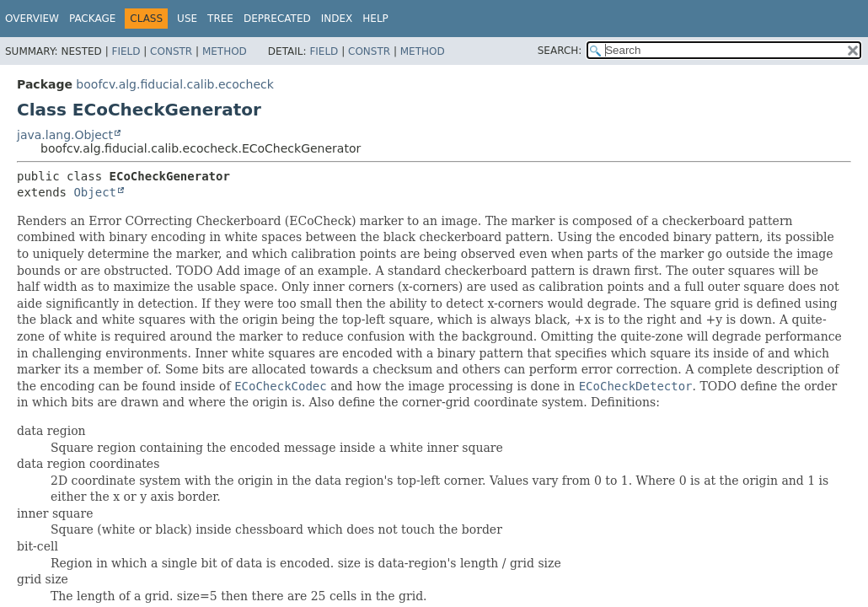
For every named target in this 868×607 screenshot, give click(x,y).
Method (225, 51)
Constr (171, 51)
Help (375, 19)
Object (95, 192)
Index (337, 19)
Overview (32, 19)
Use (187, 19)
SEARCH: (560, 51)
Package (92, 19)
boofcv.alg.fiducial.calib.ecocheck (174, 84)
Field (126, 51)
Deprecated (277, 19)
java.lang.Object (65, 135)
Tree (220, 19)
